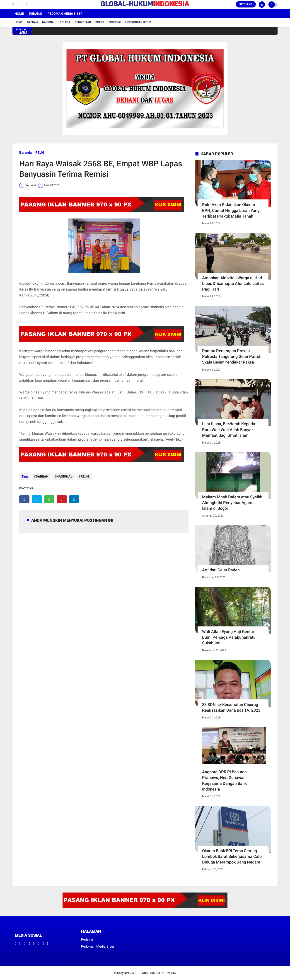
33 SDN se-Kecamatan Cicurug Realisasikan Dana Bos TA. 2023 (231, 707)
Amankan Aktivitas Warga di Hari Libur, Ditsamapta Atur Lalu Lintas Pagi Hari (233, 283)
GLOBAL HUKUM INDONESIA (157, 973)
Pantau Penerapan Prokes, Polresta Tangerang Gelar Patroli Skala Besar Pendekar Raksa (232, 356)
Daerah (32, 22)
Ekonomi (115, 22)
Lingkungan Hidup (138, 22)
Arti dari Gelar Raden (221, 570)
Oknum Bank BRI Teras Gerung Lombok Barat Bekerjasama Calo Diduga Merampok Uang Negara (232, 856)
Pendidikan (83, 22)
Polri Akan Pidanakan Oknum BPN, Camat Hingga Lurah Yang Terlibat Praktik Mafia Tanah (231, 210)
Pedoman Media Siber (65, 14)
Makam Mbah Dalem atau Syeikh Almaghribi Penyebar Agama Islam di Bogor (232, 503)
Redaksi (36, 14)
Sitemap (246, 4)
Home (19, 14)
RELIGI (40, 153)
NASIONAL (64, 476)
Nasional (49, 22)
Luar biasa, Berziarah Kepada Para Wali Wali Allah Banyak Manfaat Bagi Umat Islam (229, 429)
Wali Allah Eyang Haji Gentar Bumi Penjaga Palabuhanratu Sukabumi (229, 637)
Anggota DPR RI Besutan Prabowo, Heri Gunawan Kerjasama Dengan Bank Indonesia (224, 780)
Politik (65, 22)
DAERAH (42, 476)
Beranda (25, 153)
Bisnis (100, 22)
